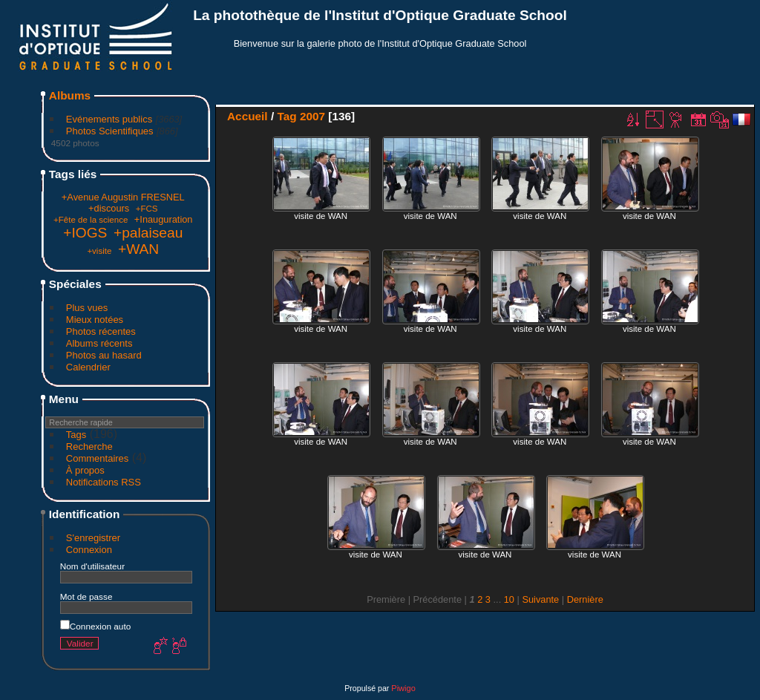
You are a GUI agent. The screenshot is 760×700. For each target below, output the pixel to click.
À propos (85, 470)
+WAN (138, 249)
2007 (312, 116)
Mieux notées (95, 320)
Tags (76, 435)
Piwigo (403, 688)
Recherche (89, 447)
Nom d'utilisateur (92, 566)
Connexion (89, 550)
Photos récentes (101, 331)
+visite (99, 251)
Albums (70, 95)
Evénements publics (109, 119)
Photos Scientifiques (110, 131)
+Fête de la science (91, 220)
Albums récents (99, 343)
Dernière (585, 599)
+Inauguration (164, 219)
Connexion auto (95, 626)
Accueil (248, 116)
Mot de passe (86, 596)
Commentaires (98, 458)
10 (509, 599)
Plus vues (87, 308)
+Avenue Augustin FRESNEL (123, 197)
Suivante (540, 599)
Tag (286, 116)
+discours (109, 208)
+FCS (147, 209)
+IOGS (85, 233)
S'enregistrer (93, 538)
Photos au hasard (104, 355)
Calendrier (88, 367)
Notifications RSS (104, 482)
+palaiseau (148, 233)
